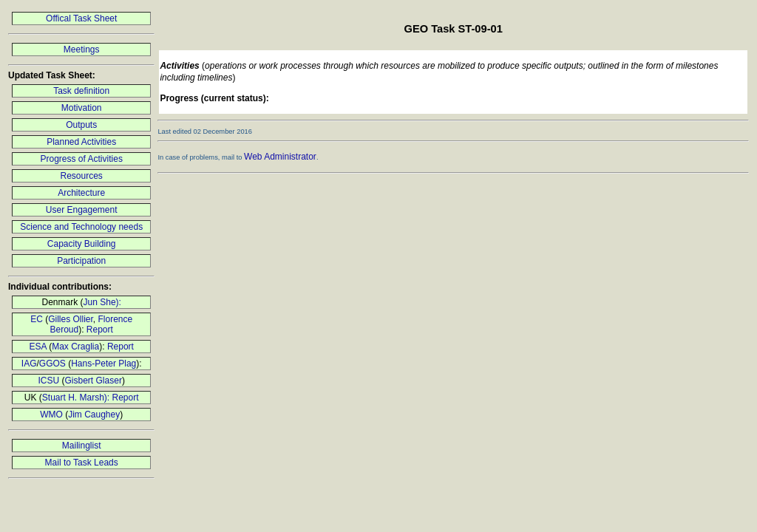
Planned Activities (81, 142)
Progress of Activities (82, 159)
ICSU (49, 381)
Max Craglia (75, 347)
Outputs (81, 125)
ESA (37, 347)
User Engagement (82, 210)
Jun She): (102, 302)
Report (100, 330)
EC (37, 319)
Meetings (82, 50)
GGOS (52, 364)
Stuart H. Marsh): (77, 398)
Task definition (81, 91)
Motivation (82, 108)
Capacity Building (82, 244)
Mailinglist (82, 446)
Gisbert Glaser (94, 381)
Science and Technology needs (81, 227)
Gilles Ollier (71, 319)
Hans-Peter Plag (103, 364)
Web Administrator (280, 157)
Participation (81, 261)
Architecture (81, 193)
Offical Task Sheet (81, 18)
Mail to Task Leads (82, 463)
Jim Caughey (94, 415)
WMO (51, 415)
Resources (82, 176)
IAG (29, 364)
